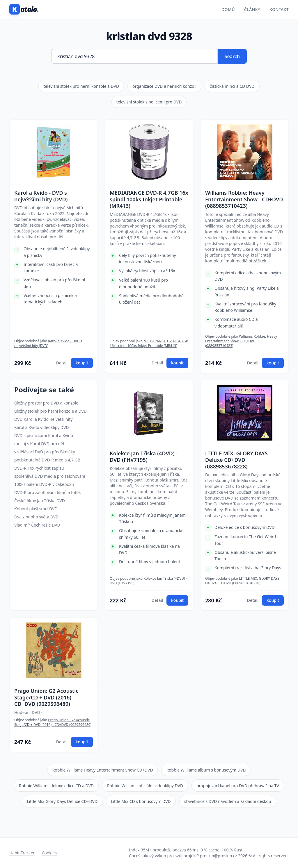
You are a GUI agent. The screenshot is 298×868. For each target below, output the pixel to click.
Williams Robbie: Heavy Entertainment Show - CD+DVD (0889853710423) (244, 199)
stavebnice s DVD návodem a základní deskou (228, 801)
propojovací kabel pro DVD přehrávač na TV (238, 786)
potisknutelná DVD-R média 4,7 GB (47, 460)
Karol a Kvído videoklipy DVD (42, 427)
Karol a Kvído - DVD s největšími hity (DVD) (41, 196)
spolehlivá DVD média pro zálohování (50, 476)
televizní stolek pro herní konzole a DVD (81, 86)
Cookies (49, 853)
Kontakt (279, 9)
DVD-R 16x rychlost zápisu (39, 468)
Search (232, 56)
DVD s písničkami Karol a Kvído (44, 435)
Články (252, 9)
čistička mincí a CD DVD (232, 86)
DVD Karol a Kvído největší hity (43, 419)
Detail (62, 363)
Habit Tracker (22, 853)
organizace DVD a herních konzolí (164, 86)
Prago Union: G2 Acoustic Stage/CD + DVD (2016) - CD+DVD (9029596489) (46, 697)
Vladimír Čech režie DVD (37, 525)
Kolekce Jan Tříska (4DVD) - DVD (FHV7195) (144, 457)
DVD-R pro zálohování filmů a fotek (48, 492)
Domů (228, 9)
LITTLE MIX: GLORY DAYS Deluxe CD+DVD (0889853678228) (236, 460)
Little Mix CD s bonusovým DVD (141, 801)
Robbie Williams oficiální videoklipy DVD (145, 786)
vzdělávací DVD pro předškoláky (45, 452)
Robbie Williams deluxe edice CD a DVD (56, 786)
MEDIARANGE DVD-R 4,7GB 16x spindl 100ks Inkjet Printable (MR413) (149, 199)
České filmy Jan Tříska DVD (40, 501)
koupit (82, 363)
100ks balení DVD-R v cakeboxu (44, 484)
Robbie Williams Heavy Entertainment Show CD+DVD (102, 770)
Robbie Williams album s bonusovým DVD (206, 770)
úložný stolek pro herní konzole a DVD (50, 411)
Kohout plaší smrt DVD (36, 509)
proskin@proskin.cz (219, 856)
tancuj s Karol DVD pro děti (40, 444)
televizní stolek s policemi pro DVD (149, 102)
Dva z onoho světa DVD (36, 517)
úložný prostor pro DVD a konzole (46, 403)
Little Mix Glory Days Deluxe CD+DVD (62, 801)
